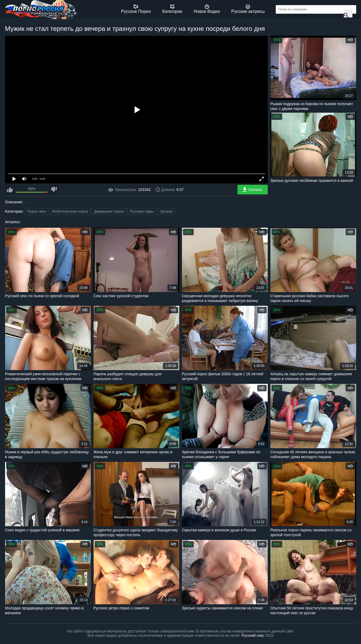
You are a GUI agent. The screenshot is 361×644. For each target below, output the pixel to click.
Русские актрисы (248, 9)
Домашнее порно (109, 211)
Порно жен (36, 211)
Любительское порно (70, 211)
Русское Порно (136, 9)
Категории (172, 9)
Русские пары (142, 211)
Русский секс (253, 635)
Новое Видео (207, 9)
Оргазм (166, 211)
